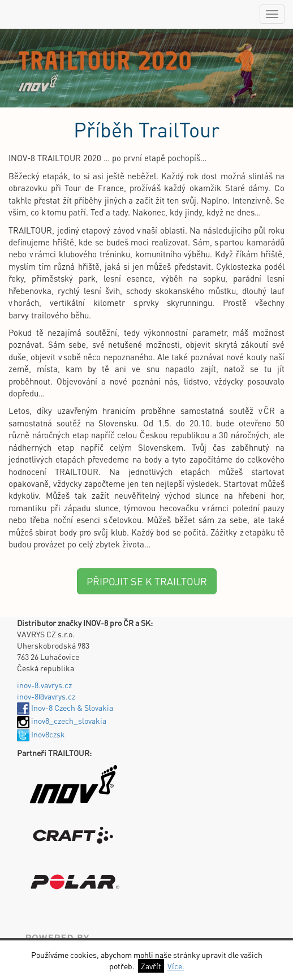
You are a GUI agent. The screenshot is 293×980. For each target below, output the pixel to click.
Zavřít (151, 966)
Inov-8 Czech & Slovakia (65, 707)
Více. (176, 966)
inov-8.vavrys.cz (44, 685)
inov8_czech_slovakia (62, 720)
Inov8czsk (41, 734)
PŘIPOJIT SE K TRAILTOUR (147, 581)
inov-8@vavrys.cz (46, 696)
